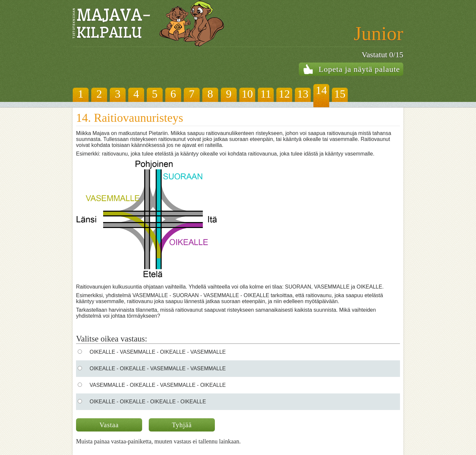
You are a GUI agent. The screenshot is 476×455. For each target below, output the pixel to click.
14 (321, 90)
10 (247, 94)
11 (266, 94)
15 (340, 94)
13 (303, 94)
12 (284, 94)
